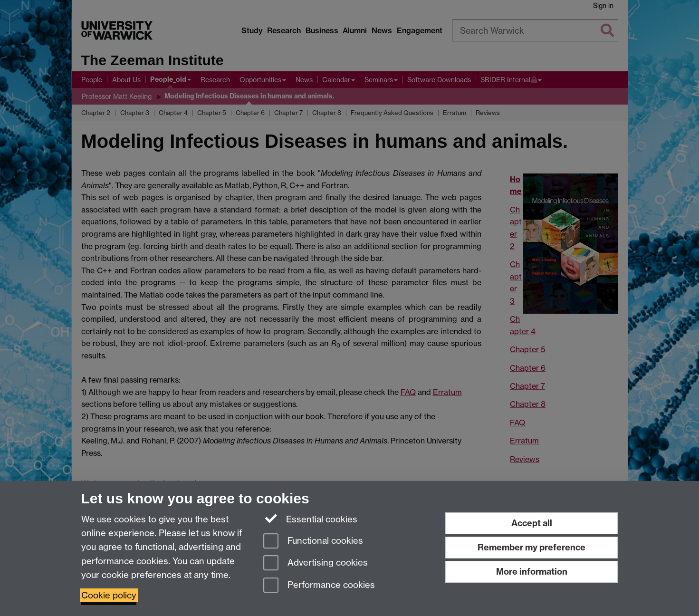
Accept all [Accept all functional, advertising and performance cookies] (532, 523)
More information (532, 572)
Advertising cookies (316, 563)
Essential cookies (311, 519)
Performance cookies (319, 586)
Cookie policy (109, 595)
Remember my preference (531, 547)
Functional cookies (313, 542)
